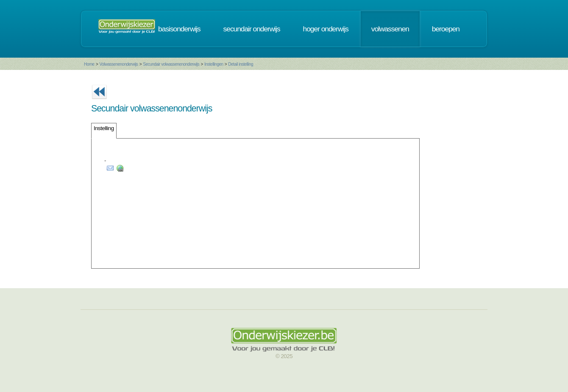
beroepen (446, 29)
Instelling (104, 128)
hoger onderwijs (326, 29)
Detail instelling (241, 64)
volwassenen (390, 29)
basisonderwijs (179, 29)
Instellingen (214, 64)
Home (89, 64)
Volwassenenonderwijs (118, 64)
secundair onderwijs (252, 29)
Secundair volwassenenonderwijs (171, 64)
